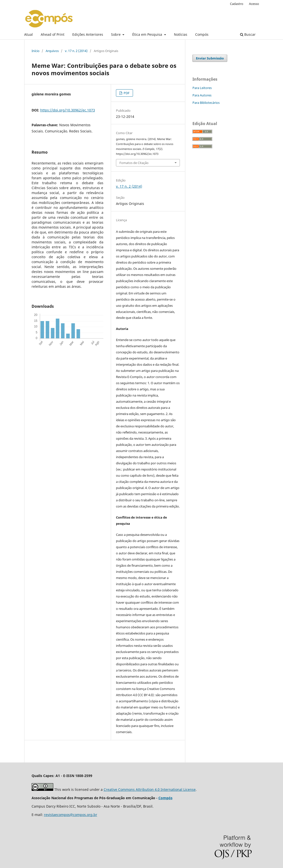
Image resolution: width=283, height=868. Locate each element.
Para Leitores (202, 88)
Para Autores (202, 95)
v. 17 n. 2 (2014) (76, 51)
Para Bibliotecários (206, 103)
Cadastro (237, 4)
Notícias (181, 34)
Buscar (248, 34)
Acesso (254, 4)
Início (36, 51)
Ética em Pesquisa (148, 34)
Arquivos (52, 51)
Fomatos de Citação (134, 163)
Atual (28, 34)
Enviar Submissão (210, 58)
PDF (126, 93)
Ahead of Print (53, 34)
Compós (202, 34)
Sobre (116, 34)
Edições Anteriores (88, 34)
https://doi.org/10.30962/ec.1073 (68, 110)
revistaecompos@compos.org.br (71, 815)
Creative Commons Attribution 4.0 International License (150, 789)
